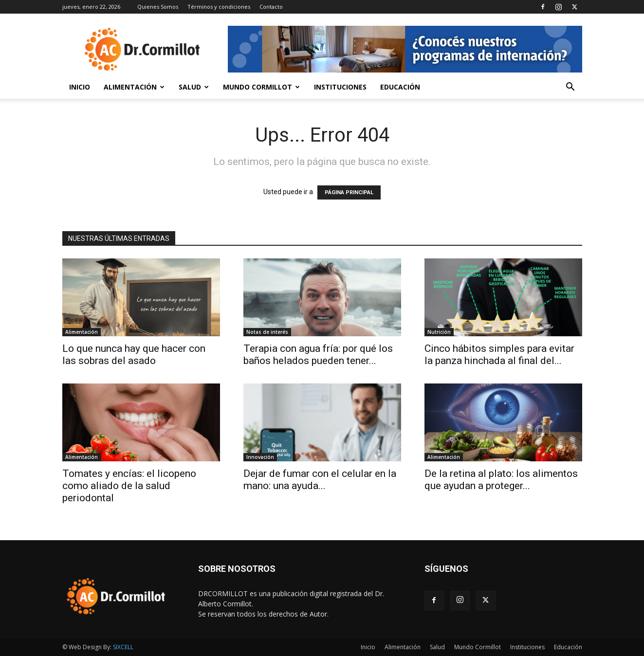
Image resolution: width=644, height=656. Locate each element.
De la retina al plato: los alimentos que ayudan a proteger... (501, 480)
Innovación (260, 457)
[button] (570, 88)
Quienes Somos (158, 7)
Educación (400, 87)
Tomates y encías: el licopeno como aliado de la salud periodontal (129, 486)
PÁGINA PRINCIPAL (349, 192)
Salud (194, 87)
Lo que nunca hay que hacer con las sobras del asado (134, 355)
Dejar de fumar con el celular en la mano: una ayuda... (320, 480)
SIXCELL (123, 647)
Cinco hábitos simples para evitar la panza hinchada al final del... (499, 355)
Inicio (80, 87)
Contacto (271, 7)
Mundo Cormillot (261, 87)
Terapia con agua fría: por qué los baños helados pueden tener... (318, 355)
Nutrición (439, 332)
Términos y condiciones (219, 7)
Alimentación (134, 87)
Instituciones (340, 87)
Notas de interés (267, 332)
